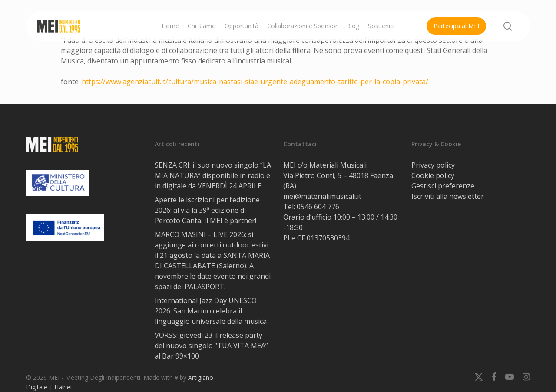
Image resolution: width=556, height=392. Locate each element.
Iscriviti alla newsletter (448, 196)
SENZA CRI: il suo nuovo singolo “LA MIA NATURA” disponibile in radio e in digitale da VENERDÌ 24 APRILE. (213, 175)
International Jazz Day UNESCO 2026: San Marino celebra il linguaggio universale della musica (211, 311)
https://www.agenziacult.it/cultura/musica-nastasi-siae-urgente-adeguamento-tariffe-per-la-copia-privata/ (255, 82)
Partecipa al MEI (456, 26)
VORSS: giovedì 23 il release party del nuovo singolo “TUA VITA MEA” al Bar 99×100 (211, 346)
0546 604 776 (318, 207)
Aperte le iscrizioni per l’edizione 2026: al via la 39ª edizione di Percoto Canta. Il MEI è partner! (207, 210)
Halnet (63, 387)
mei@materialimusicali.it (322, 196)
